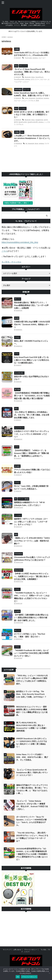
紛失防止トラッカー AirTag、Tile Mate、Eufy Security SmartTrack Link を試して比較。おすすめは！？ (31, 694)
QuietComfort (23, 122)
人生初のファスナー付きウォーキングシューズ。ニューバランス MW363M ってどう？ (32, 434)
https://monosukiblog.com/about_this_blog (20, 242)
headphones (39, 120)
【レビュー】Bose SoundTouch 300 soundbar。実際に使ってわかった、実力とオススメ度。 (32, 72)
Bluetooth (28, 77)
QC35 (16, 122)
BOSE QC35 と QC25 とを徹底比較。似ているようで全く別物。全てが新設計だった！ (32, 115)
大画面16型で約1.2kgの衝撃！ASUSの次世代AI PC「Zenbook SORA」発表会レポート (32, 324)
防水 (38, 101)
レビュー (26, 82)
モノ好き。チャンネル (11, 262)
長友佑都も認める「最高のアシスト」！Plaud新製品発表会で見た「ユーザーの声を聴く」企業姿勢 (31, 305)
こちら (5, 251)
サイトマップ (7, 950)
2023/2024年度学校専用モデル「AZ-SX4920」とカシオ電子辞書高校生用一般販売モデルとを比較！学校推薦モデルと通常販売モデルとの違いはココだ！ (32, 854)
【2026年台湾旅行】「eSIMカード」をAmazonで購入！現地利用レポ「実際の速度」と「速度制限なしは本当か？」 (31, 453)
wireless (35, 58)
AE (26, 144)
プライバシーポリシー (31, 950)
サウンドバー (35, 79)
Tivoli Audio (28, 58)
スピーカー (42, 58)
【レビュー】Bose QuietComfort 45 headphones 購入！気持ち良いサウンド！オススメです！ (32, 773)
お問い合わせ (17, 950)
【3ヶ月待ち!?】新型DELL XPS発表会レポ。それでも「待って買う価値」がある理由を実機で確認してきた (32, 415)
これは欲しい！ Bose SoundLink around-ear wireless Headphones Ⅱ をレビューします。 (32, 138)
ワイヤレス (32, 101)
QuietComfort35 (33, 122)
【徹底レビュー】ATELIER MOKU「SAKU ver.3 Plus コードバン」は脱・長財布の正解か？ (32, 541)
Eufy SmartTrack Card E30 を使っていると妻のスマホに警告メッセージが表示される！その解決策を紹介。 (32, 360)
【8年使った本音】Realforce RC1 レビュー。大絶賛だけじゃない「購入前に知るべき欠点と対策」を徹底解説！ (32, 576)
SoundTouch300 (19, 79)
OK (18, 977)
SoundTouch (39, 77)
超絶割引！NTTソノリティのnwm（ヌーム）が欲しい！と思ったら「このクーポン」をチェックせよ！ (31, 522)
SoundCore (39, 98)
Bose (33, 77)
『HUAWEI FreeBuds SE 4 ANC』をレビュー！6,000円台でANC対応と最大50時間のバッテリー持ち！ (31, 653)
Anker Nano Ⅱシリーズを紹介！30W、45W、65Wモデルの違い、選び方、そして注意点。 (32, 757)
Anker (26, 98)
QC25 (46, 120)
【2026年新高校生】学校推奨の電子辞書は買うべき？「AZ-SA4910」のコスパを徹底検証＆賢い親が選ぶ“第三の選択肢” (32, 396)
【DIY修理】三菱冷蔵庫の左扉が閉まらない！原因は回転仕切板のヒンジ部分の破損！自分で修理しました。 (31, 618)
